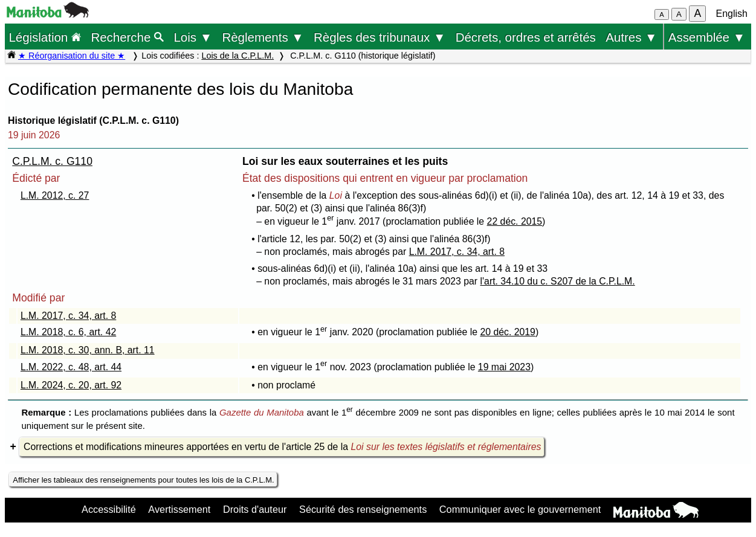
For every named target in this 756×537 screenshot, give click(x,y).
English (732, 14)
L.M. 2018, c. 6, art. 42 (68, 332)
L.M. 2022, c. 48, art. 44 (71, 367)
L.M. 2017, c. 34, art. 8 (457, 252)
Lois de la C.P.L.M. (237, 56)
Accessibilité (109, 509)
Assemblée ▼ (707, 37)
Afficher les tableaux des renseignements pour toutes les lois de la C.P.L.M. (143, 480)
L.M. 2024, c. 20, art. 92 (71, 385)
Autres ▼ (631, 37)
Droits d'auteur (255, 509)
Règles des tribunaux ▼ (380, 37)
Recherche (127, 37)
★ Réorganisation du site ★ (72, 56)
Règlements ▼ (263, 37)
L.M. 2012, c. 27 (55, 195)
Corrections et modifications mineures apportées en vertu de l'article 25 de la (282, 447)
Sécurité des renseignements (363, 509)
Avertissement (179, 509)
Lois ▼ (193, 37)
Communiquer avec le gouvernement (520, 509)
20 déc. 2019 (508, 332)
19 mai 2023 (504, 367)
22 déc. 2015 (515, 221)
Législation (45, 37)
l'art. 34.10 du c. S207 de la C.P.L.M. (558, 281)
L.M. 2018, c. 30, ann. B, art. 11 (88, 350)
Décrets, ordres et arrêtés (526, 37)
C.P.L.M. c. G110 (52, 161)
